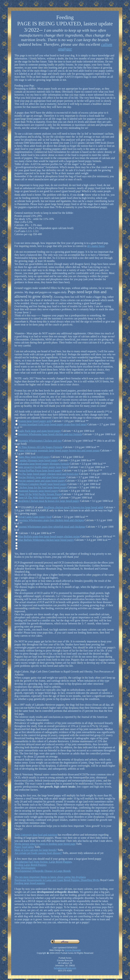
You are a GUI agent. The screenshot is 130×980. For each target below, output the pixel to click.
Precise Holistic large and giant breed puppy (42, 477)
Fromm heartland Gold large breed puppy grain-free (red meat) (53, 424)
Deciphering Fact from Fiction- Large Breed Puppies (43, 862)
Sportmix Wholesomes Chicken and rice (40, 441)
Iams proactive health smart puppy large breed (43, 467)
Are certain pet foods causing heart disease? (38, 853)
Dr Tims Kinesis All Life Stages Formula (40, 447)
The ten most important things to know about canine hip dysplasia (50, 877)
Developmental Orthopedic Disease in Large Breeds (43, 871)
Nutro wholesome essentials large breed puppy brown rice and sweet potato (59, 450)
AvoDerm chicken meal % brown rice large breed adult (74, 507)
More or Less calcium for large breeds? (36, 850)
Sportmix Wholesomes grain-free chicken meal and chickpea (51, 520)
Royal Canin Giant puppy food (35, 517)
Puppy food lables (24, 847)
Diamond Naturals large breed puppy (38, 491)
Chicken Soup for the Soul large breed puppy (43, 487)
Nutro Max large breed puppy (34, 457)
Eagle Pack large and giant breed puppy (40, 431)
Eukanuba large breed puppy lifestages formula (44, 464)
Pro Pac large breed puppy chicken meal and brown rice (48, 474)
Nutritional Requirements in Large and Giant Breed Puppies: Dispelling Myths (57, 880)
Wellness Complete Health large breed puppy (42, 484)
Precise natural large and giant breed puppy (42, 481)
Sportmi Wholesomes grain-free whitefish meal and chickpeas (52, 527)
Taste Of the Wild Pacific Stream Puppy (40, 494)
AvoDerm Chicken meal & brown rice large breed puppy (49, 501)
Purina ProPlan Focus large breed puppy (40, 470)
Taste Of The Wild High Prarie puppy (38, 498)
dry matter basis (96, 246)
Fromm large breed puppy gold (35, 421)
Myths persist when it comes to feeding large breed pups (45, 844)
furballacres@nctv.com (65, 968)
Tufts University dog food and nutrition (36, 835)
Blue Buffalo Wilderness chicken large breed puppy (46, 540)
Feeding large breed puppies (30, 883)
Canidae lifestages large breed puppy (38, 460)
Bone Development (25, 868)
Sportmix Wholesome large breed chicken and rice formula (50, 434)
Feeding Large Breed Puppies (30, 865)
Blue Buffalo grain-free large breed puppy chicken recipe (49, 536)
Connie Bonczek (73, 950)
